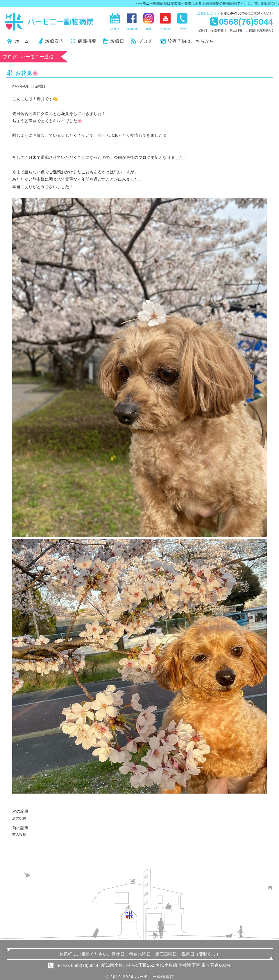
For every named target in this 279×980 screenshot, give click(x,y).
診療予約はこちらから (191, 41)
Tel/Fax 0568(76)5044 (77, 965)
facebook (132, 29)
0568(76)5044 (246, 21)
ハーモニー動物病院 (49, 22)
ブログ (145, 41)
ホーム (22, 41)
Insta (149, 29)
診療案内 (55, 41)
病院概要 (87, 41)
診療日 (209, 13)
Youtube (165, 29)
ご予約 (182, 29)
